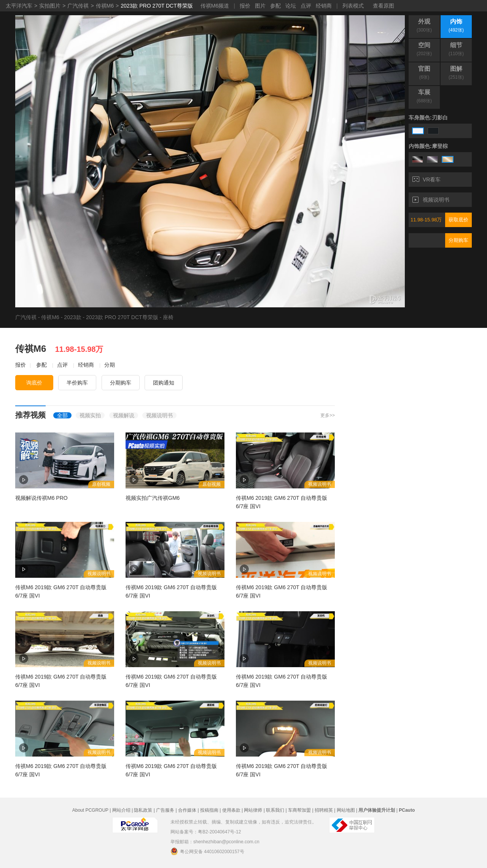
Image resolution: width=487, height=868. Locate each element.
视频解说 (124, 415)
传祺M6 (105, 6)
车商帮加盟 (299, 810)
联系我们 (275, 810)
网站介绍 (121, 810)
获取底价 (458, 220)
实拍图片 (50, 6)
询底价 (34, 383)
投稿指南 (209, 810)
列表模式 (353, 6)
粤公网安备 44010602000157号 (207, 851)
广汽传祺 (78, 6)
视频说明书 (431, 200)
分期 (110, 365)
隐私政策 (143, 810)
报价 (245, 6)
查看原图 (384, 6)
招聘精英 (324, 810)
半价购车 (77, 383)
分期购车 (458, 240)
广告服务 (165, 810)
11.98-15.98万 (426, 220)
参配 (275, 6)
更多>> (328, 415)
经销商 (324, 6)
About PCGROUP (90, 810)
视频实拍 (90, 415)
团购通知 (164, 383)
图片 (260, 6)
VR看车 (427, 180)
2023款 (72, 317)
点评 (306, 6)
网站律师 (253, 810)
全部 (62, 415)
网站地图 (346, 810)
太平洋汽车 (19, 6)
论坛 (291, 6)
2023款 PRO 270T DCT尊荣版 (157, 6)
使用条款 (231, 810)
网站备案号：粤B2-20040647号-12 (206, 832)
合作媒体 (187, 810)
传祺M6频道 (215, 6)
